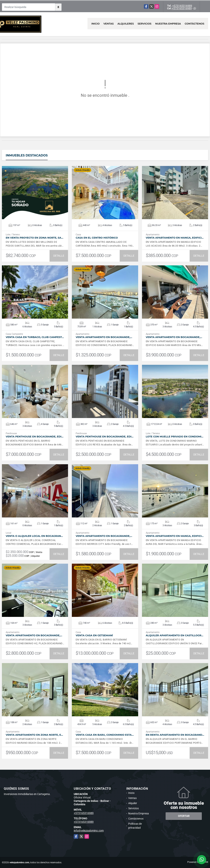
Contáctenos (194, 24)
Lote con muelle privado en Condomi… (175, 437)
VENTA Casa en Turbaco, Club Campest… (35, 337)
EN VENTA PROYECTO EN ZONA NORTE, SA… (34, 238)
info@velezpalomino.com (89, 831)
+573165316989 (182, 6)
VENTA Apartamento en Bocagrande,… (104, 337)
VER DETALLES (35, 193)
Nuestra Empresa (168, 24)
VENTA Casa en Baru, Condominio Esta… (105, 735)
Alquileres (126, 24)
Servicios (144, 24)
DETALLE (59, 256)
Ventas (109, 24)
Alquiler (133, 803)
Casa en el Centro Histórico (97, 238)
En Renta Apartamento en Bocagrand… (175, 735)
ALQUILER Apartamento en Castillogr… (175, 635)
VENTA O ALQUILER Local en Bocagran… (34, 536)
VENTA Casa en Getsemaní (94, 635)
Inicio (95, 24)
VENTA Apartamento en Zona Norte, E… (34, 735)
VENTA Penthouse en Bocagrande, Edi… (35, 437)
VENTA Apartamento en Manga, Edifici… (175, 238)
